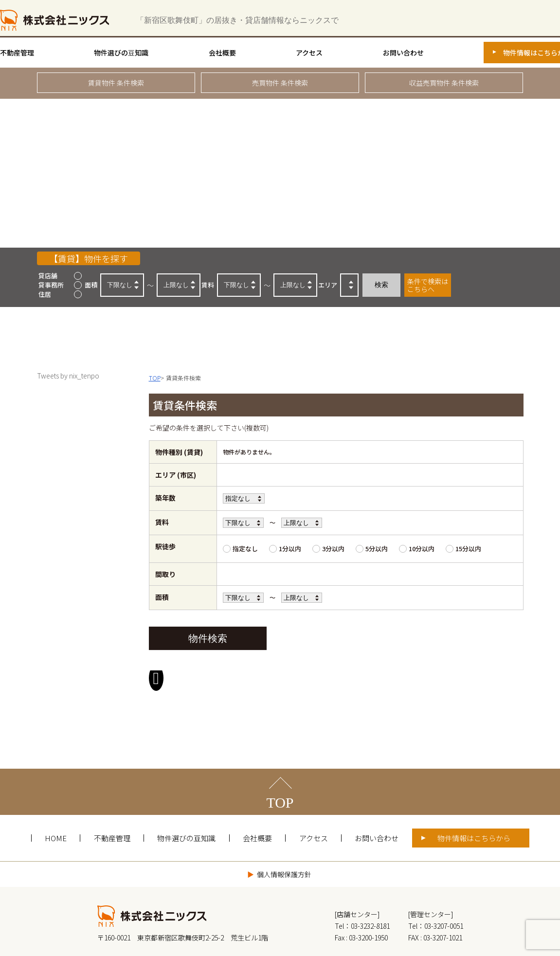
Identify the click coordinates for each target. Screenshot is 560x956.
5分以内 (377, 549)
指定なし (245, 549)
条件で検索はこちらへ (428, 285)
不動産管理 (17, 53)
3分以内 (333, 549)
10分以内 (422, 549)
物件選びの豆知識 (121, 53)
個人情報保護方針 (284, 845)
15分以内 (468, 549)
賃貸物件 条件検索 (116, 83)
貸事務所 (51, 285)
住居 (45, 294)
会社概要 (222, 53)
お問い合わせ (403, 53)
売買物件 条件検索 (280, 83)
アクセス (309, 53)
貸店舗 (48, 276)
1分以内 (290, 549)
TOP (280, 773)
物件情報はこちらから (474, 809)
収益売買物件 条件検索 (444, 83)
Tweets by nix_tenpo (68, 376)
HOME (56, 809)
